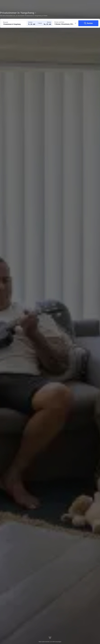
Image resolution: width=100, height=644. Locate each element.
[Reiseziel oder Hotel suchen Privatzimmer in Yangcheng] (14, 23)
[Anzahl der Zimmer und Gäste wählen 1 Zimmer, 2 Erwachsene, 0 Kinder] (65, 23)
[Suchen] (88, 23)
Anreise (30, 22)
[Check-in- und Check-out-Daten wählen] (33, 23)
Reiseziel (5, 22)
